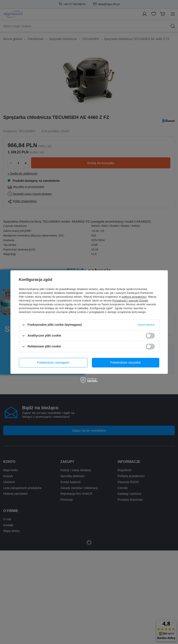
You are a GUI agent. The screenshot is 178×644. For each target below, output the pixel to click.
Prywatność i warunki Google (130, 301)
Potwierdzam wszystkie (126, 363)
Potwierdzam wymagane (53, 363)
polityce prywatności (134, 297)
